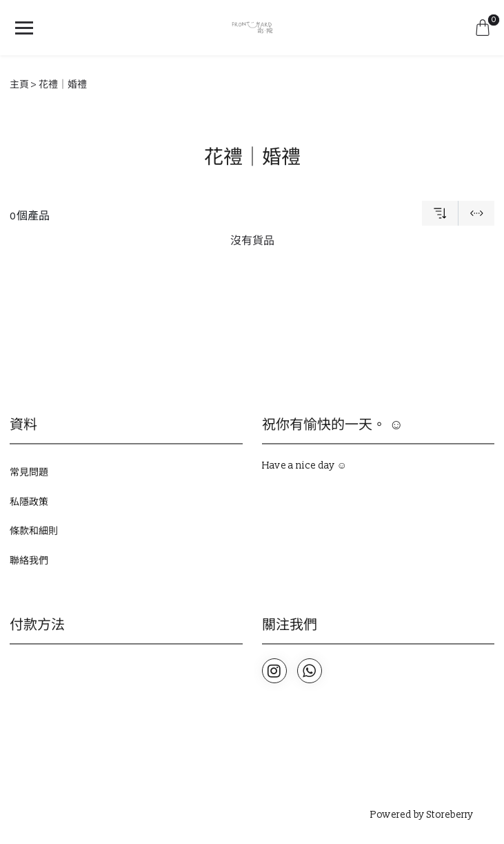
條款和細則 (34, 531)
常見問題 (29, 472)
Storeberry (450, 815)
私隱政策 (29, 502)
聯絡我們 (29, 561)
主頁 (19, 85)
